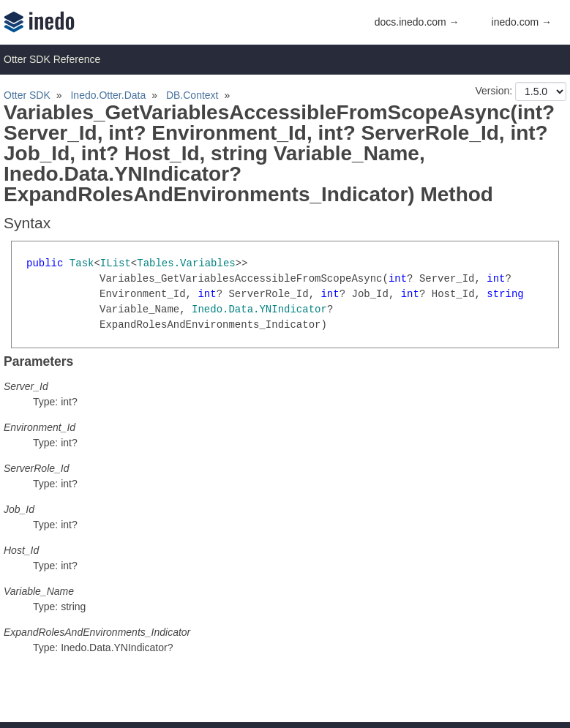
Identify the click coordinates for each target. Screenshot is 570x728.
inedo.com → (522, 22)
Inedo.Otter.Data (108, 95)
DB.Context (192, 95)
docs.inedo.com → (417, 22)
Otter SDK (27, 95)
